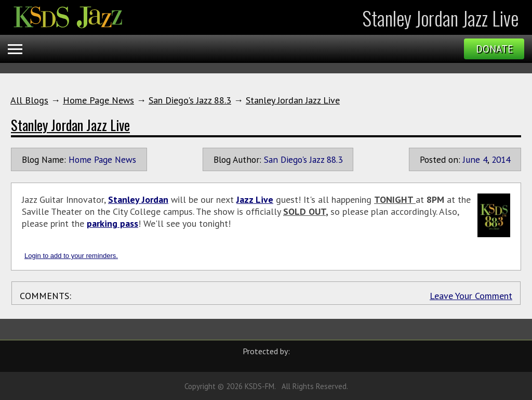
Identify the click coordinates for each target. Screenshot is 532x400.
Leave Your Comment (471, 296)
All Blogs (29, 100)
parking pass (112, 223)
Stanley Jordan (138, 199)
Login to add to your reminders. (71, 256)
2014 (501, 159)
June (471, 159)
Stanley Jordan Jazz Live (293, 100)
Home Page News (98, 100)
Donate (494, 49)
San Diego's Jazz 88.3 (190, 100)
